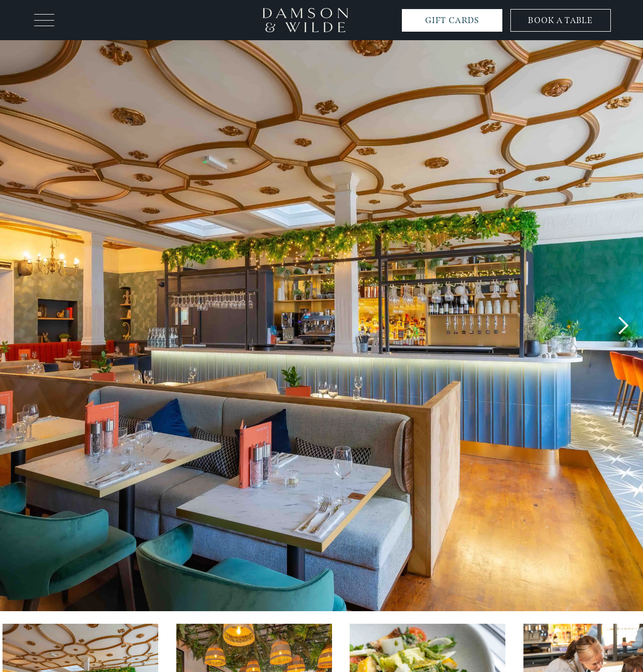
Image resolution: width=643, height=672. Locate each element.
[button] (44, 20)
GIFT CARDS (452, 20)
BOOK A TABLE (560, 20)
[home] (305, 20)
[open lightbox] (321, 326)
